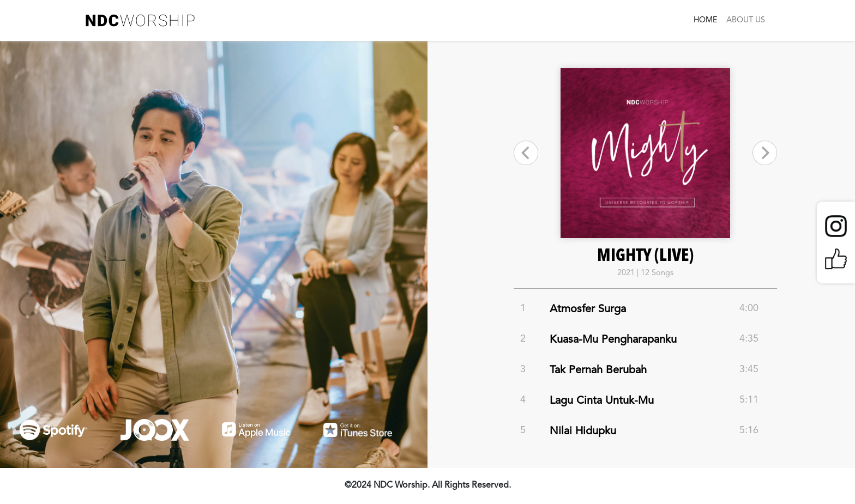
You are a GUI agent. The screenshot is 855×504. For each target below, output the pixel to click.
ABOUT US (746, 20)
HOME (706, 20)
